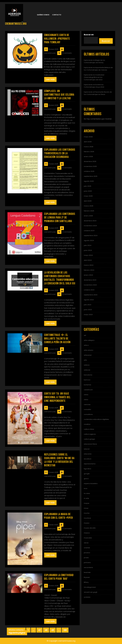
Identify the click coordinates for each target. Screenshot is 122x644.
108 (66, 630)
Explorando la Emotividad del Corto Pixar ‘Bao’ (59, 577)
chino (86, 400)
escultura (88, 459)
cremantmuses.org (16, 24)
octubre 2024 (89, 231)
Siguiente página (17, 633)
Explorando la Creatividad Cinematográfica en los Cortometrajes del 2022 (94, 77)
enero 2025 (88, 216)
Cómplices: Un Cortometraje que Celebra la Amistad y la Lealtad (59, 95)
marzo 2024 (89, 265)
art (85, 335)
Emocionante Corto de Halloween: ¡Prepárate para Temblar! (57, 39)
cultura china (89, 429)
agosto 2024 (89, 240)
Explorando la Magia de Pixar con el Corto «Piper (58, 516)
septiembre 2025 (91, 176)
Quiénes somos (43, 15)
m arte (86, 498)
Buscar (106, 41)
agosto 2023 (89, 300)
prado (86, 558)
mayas (87, 503)
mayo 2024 (88, 255)
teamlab (87, 572)
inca (86, 488)
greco (86, 479)
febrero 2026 (89, 152)
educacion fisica (90, 444)
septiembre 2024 (91, 236)
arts (85, 360)
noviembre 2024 (90, 226)
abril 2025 (88, 201)
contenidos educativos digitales (96, 419)
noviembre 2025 (90, 166)
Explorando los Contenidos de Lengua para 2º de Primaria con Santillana (60, 218)
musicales (88, 538)
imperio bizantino (91, 484)
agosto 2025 (89, 181)
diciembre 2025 (90, 161)
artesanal (88, 355)
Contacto (57, 15)
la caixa (87, 493)
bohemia (87, 385)
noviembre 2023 (90, 285)
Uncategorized (90, 587)
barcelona (88, 375)
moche (87, 513)
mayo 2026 (88, 137)
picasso (87, 553)
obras (86, 543)
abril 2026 (88, 142)
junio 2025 (88, 191)
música (87, 533)
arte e (86, 345)
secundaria (88, 567)
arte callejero (89, 340)
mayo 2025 (88, 196)
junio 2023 (88, 310)
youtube (87, 597)
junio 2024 (88, 250)
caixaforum (88, 390)
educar (87, 449)
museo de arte (90, 528)
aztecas (87, 370)
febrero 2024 (89, 270)
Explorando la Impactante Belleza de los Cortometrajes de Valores (98, 69)
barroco (87, 380)
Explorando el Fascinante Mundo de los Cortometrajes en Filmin (98, 93)
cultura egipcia (90, 434)
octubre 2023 (89, 290)
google (87, 474)
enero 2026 (88, 157)
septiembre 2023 (91, 295)
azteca (87, 365)
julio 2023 (88, 305)
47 (40, 630)
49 (53, 630)
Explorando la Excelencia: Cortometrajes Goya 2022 (94, 86)
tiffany (86, 582)
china (86, 395)
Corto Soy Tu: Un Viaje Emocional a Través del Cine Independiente (57, 397)
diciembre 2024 (90, 221)
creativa (87, 424)
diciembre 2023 (90, 280)
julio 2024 (88, 245)
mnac (86, 508)
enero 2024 (88, 275)
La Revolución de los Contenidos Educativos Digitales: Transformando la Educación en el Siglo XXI (60, 278)
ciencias (87, 405)
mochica (87, 518)
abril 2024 (88, 260)
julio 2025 (88, 186)
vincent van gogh (91, 592)
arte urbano (89, 350)
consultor (88, 409)
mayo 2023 (88, 315)
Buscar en (89, 35)
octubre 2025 (89, 171)
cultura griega (89, 439)
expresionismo (90, 464)
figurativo (88, 469)
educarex (88, 454)
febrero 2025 (89, 211)
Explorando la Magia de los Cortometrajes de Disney (94, 61)
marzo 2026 (89, 147)
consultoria (88, 414)
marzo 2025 (89, 206)
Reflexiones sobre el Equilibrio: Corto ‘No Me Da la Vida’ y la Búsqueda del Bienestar (59, 460)
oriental (87, 548)
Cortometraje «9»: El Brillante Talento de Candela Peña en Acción (57, 339)
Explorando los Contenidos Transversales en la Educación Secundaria (60, 153)
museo (87, 523)
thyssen (87, 577)
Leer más (50, 79)
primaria (87, 563)
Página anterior (16, 630)
